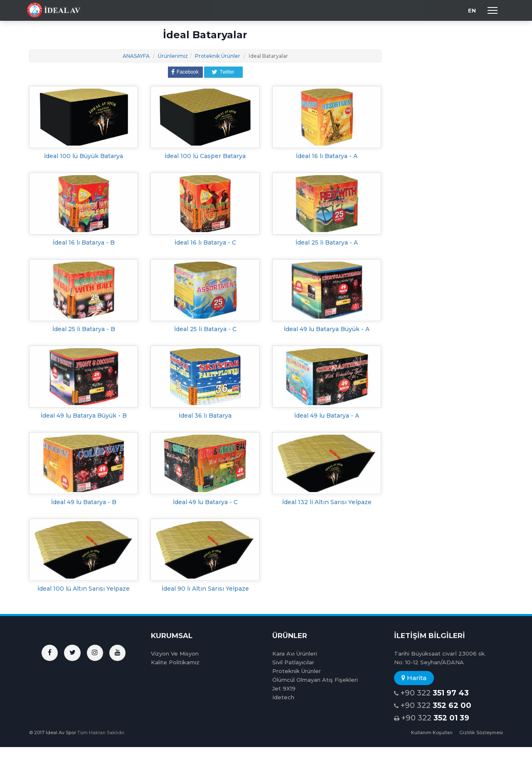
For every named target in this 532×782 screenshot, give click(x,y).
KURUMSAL (172, 636)
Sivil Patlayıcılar (293, 662)
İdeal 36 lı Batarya (205, 416)
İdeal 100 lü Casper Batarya (205, 156)
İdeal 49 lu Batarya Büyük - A (327, 329)
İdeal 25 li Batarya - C (205, 329)
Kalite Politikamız (175, 662)
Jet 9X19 (284, 688)
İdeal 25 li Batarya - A (327, 243)
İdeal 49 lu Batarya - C (205, 502)
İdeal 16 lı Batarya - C (205, 243)
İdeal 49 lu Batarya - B (84, 502)
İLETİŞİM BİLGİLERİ (430, 636)
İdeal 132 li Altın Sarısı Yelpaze (327, 502)
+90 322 (431, 693)
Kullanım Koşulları (432, 733)
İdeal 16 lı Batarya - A (327, 156)
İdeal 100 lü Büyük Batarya (84, 156)
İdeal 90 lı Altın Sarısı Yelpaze (205, 589)
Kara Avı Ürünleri (295, 653)
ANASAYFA (136, 56)
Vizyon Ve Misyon (175, 653)
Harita (414, 678)
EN (472, 10)
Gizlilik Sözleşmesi (481, 733)
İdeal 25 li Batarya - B (84, 329)
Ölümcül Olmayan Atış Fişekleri (315, 680)
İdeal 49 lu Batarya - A (327, 416)
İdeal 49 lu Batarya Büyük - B (84, 416)
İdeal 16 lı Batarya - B (84, 243)
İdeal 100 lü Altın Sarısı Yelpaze (84, 589)
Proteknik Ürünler (218, 56)
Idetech (283, 697)
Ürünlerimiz (173, 56)
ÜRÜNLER (290, 636)
